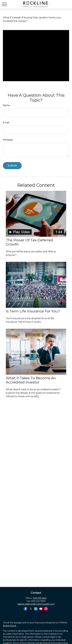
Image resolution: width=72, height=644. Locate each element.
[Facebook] (26, 609)
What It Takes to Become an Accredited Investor (31, 380)
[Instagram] (46, 609)
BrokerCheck (10, 626)
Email (6, 123)
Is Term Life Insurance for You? (33, 311)
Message (8, 140)
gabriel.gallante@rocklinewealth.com (36, 604)
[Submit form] (12, 166)
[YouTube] (41, 609)
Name (6, 105)
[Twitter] (31, 609)
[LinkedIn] (36, 609)
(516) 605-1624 (40, 598)
